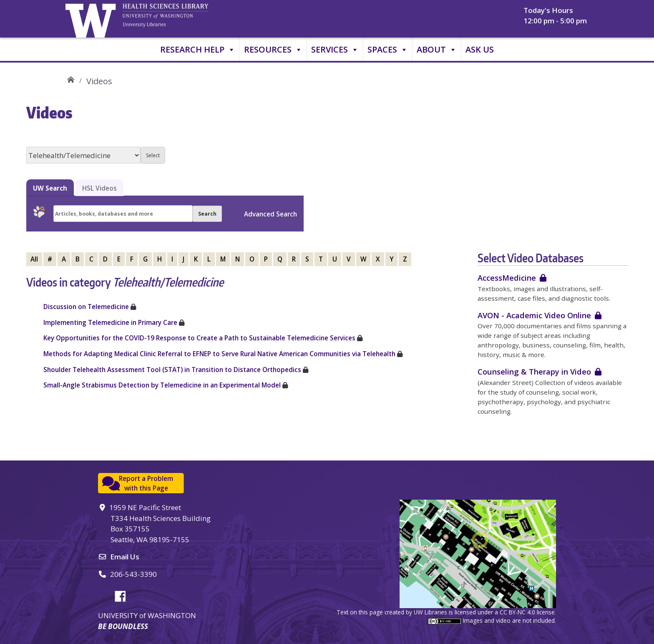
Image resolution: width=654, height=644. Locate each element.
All (34, 259)
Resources (273, 50)
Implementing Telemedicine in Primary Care (110, 322)
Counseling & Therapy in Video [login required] (534, 371)
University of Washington (93, 19)
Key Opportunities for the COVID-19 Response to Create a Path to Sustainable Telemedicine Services (199, 338)
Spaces (388, 50)
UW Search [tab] (50, 188)
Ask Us (480, 49)
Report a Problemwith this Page (146, 483)
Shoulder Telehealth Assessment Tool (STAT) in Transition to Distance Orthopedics (172, 370)
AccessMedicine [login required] (507, 278)
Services (335, 50)
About (437, 50)
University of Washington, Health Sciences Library (176, 19)
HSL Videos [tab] (99, 188)
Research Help (198, 50)
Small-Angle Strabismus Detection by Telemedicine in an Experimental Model (163, 385)
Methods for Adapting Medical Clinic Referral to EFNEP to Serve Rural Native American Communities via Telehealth (219, 354)
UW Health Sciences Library (71, 78)
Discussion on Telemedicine (86, 307)
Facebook (123, 595)
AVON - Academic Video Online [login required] (534, 315)
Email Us (125, 557)
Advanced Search (270, 214)
